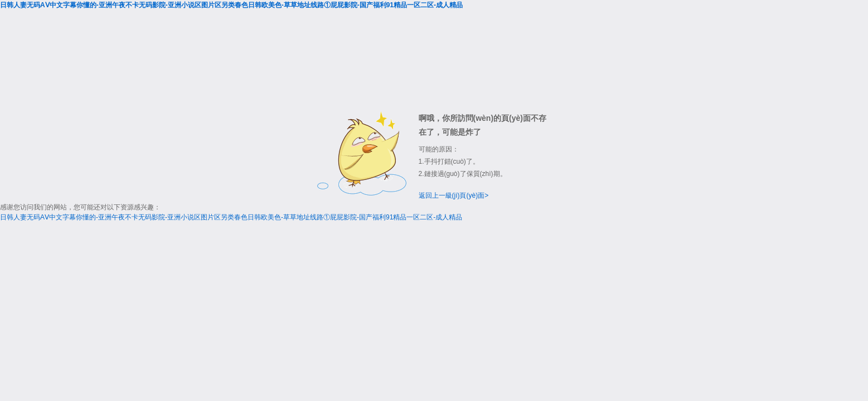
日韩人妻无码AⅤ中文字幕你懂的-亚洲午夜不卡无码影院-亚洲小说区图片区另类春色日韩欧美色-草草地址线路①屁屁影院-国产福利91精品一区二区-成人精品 (231, 5)
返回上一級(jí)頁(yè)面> (454, 195)
